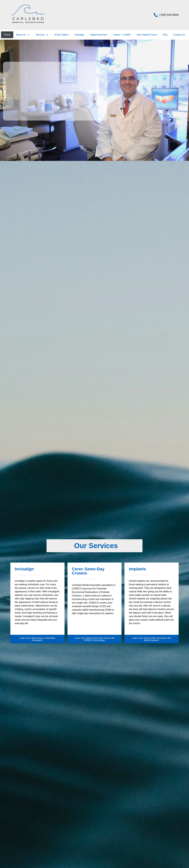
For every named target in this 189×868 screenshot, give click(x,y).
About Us (23, 35)
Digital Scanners (99, 35)
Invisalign (79, 35)
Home (7, 35)
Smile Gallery (61, 35)
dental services (74, 104)
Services (42, 35)
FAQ (165, 35)
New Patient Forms (147, 35)
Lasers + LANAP (122, 35)
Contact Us (179, 35)
